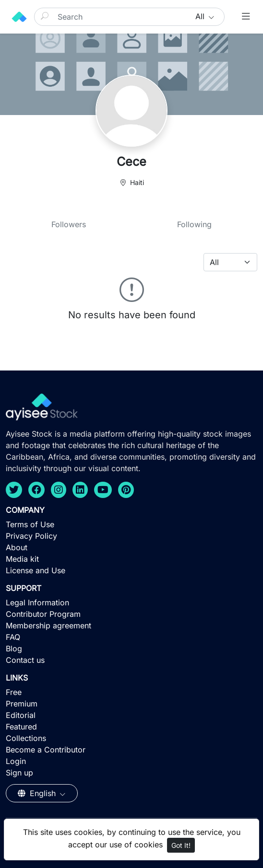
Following (194, 224)
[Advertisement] (131, 798)
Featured (21, 727)
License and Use (36, 570)
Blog (14, 648)
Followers (69, 224)
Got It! (181, 845)
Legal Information (37, 602)
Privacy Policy (31, 536)
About (17, 547)
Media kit (22, 559)
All (201, 16)
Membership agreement (48, 625)
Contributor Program (43, 614)
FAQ (13, 637)
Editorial (21, 715)
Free (14, 692)
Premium (22, 704)
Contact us (25, 660)
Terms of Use (30, 524)
